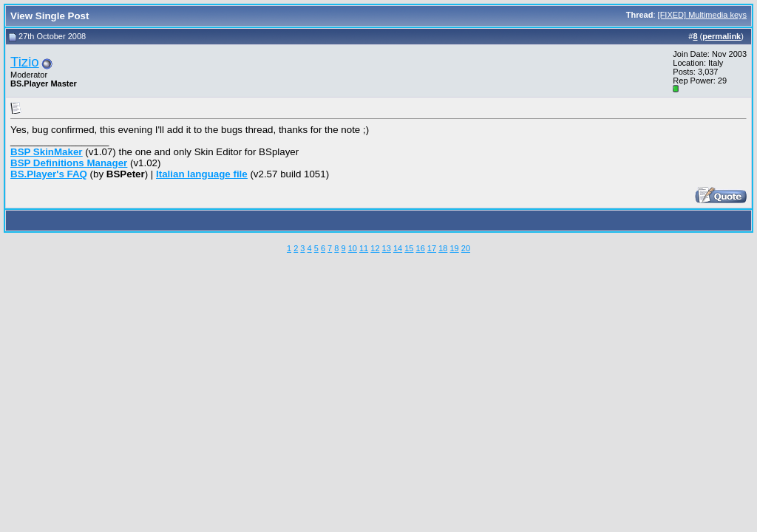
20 (466, 248)
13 (387, 248)
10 (353, 248)
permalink (722, 36)
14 (398, 248)
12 (375, 248)
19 (454, 248)
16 (421, 248)
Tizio (25, 62)
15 (409, 248)
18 (443, 248)
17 (432, 248)
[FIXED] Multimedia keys (702, 15)
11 (364, 248)
